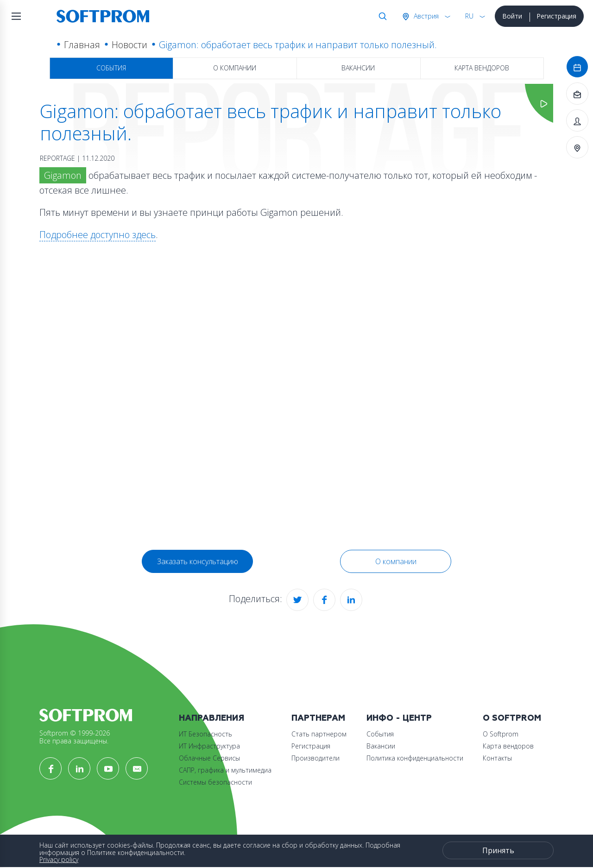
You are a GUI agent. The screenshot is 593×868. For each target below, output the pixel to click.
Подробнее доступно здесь (98, 235)
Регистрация (556, 16)
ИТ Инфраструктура (209, 746)
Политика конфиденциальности (415, 758)
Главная (82, 45)
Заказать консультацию (198, 561)
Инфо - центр (399, 718)
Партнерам (318, 718)
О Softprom (512, 718)
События (111, 68)
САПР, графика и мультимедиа (225, 770)
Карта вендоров (482, 68)
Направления (211, 718)
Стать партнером (319, 734)
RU (469, 16)
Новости (129, 45)
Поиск (381, 16)
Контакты (497, 758)
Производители (315, 758)
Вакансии (358, 68)
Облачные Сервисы (209, 758)
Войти (512, 16)
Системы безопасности (215, 782)
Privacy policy (59, 859)
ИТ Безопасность (205, 734)
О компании (235, 68)
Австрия (425, 16)
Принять (498, 850)
